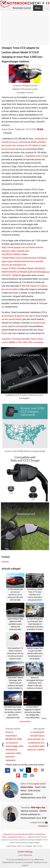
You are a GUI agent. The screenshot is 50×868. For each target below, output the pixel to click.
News (38, 8)
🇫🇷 (42, 129)
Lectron (5, 562)
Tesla (41, 303)
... (47, 8)
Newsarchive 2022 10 (17, 837)
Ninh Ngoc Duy (38, 808)
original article (39, 784)
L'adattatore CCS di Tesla (36, 156)
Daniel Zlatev (27, 787)
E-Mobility (8, 133)
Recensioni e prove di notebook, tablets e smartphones (24, 834)
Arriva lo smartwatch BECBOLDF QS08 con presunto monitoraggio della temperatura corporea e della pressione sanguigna (14, 746)
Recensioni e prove (22, 8)
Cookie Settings (25, 852)
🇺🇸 (39, 129)
